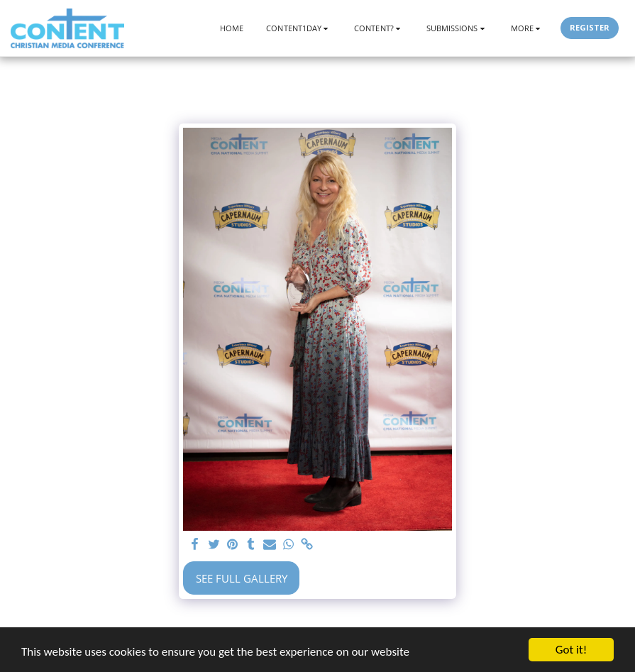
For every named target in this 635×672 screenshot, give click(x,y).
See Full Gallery (242, 578)
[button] (299, 28)
